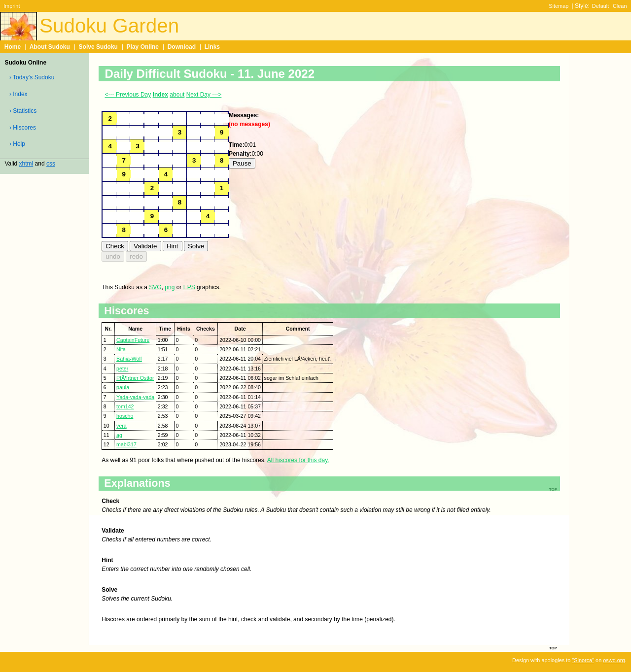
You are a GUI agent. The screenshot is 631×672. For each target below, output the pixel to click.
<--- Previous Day (128, 95)
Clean (620, 6)
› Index (18, 94)
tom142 (125, 406)
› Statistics (23, 111)
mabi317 (126, 444)
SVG (155, 287)
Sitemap (559, 6)
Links (212, 47)
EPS (189, 287)
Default (601, 6)
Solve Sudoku (98, 47)
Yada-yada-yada (135, 397)
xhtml (26, 164)
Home (13, 47)
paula (123, 387)
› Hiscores (23, 128)
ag (119, 435)
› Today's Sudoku (32, 77)
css (51, 164)
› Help (17, 144)
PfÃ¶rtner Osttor (135, 378)
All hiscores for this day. (298, 460)
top (553, 647)
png (170, 287)
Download (182, 47)
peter (122, 369)
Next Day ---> (204, 95)
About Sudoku (50, 47)
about (177, 95)
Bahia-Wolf (129, 359)
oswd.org (614, 660)
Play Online (143, 47)
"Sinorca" (583, 660)
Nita (121, 349)
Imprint (12, 6)
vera (122, 426)
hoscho (125, 416)
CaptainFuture (133, 340)
